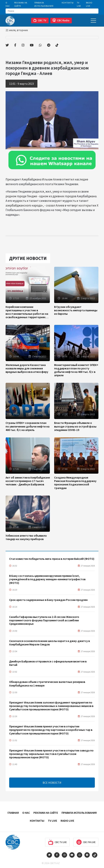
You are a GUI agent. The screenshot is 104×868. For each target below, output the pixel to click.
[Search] (52, 11)
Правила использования (44, 4)
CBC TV (40, 20)
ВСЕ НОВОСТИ (52, 783)
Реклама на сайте (21, 4)
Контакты (68, 3)
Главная (13, 813)
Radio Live (89, 4)
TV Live (79, 4)
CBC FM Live (86, 842)
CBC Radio (61, 20)
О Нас (8, 4)
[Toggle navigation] (93, 21)
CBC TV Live (57, 842)
